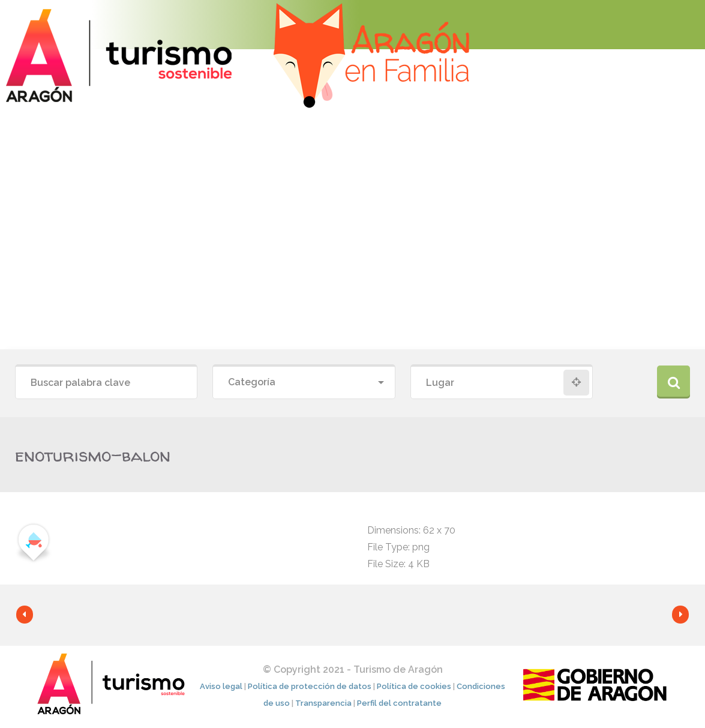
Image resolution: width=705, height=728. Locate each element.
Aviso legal (221, 686)
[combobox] (304, 383)
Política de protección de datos (310, 686)
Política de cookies (414, 686)
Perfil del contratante (399, 703)
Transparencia (323, 703)
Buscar (673, 382)
